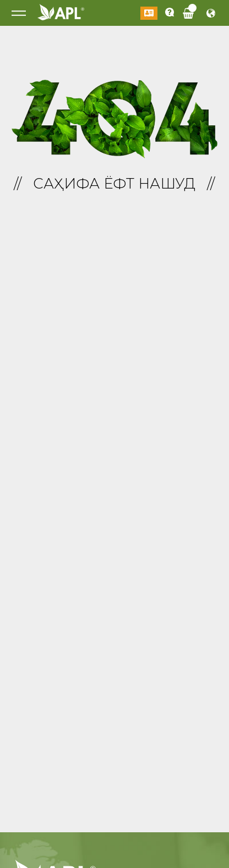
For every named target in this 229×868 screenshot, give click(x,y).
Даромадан (149, 13)
